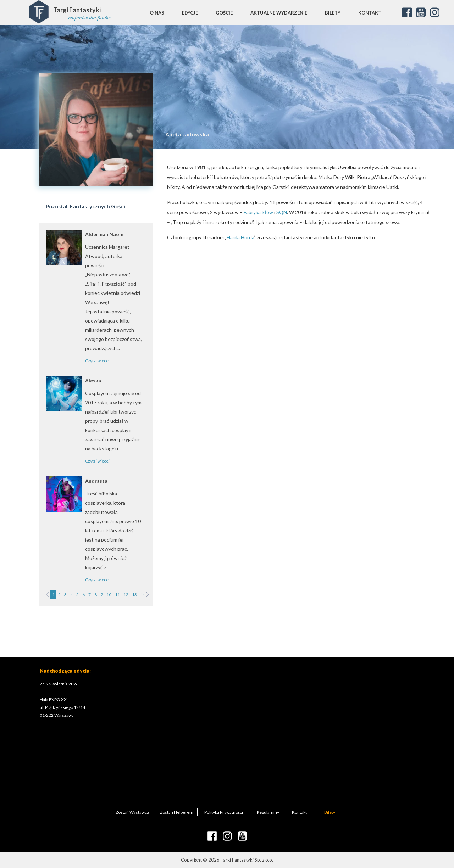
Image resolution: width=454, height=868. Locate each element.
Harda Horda (240, 237)
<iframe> (259, 731)
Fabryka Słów (258, 212)
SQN (282, 212)
